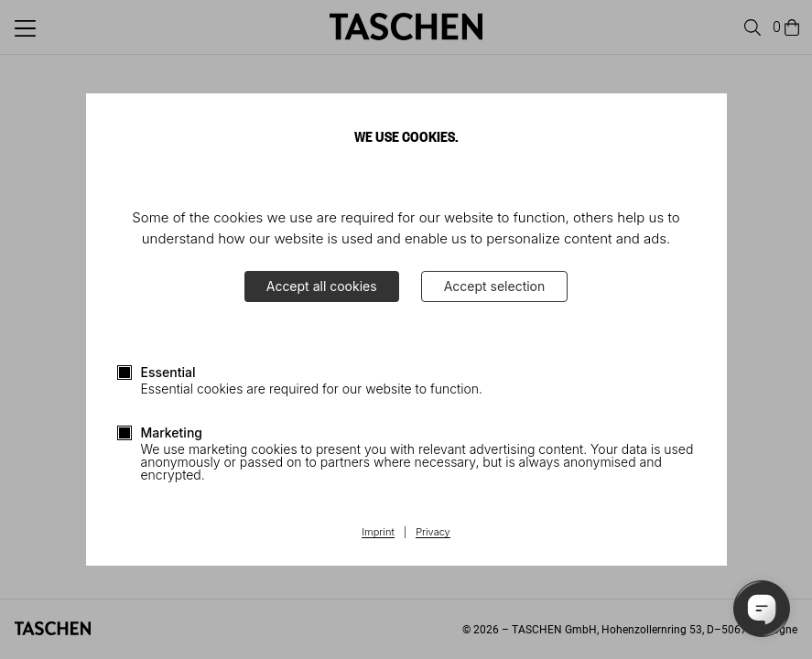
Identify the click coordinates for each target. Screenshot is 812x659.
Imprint (378, 533)
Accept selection (495, 286)
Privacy (433, 533)
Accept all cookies (322, 286)
